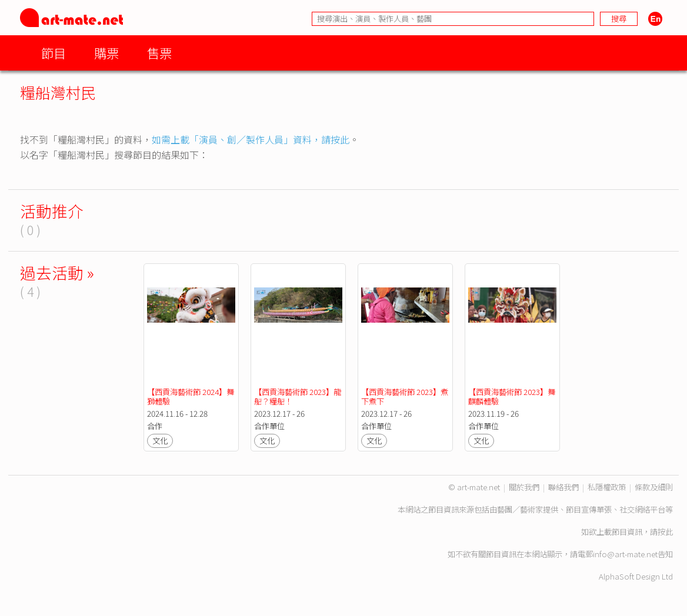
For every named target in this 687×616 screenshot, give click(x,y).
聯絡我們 (563, 487)
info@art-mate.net (625, 554)
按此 (665, 532)
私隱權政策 (607, 487)
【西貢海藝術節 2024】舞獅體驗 (191, 396)
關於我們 (524, 487)
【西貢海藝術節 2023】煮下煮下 (405, 396)
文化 (160, 441)
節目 (54, 53)
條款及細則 (654, 487)
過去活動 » (57, 272)
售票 (159, 53)
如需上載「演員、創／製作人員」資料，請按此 (251, 139)
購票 (106, 53)
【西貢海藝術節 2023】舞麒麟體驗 (512, 396)
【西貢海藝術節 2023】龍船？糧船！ (298, 396)
